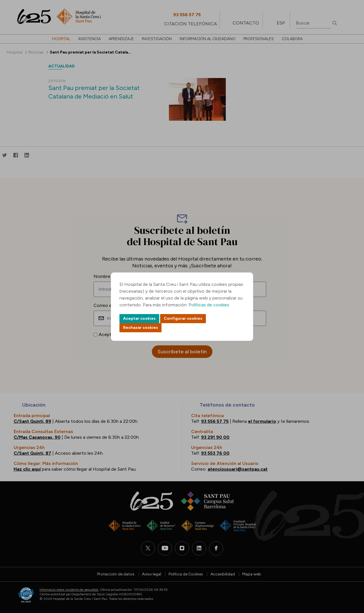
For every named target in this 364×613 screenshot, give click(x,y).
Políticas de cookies (209, 305)
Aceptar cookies (139, 318)
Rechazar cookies (140, 328)
